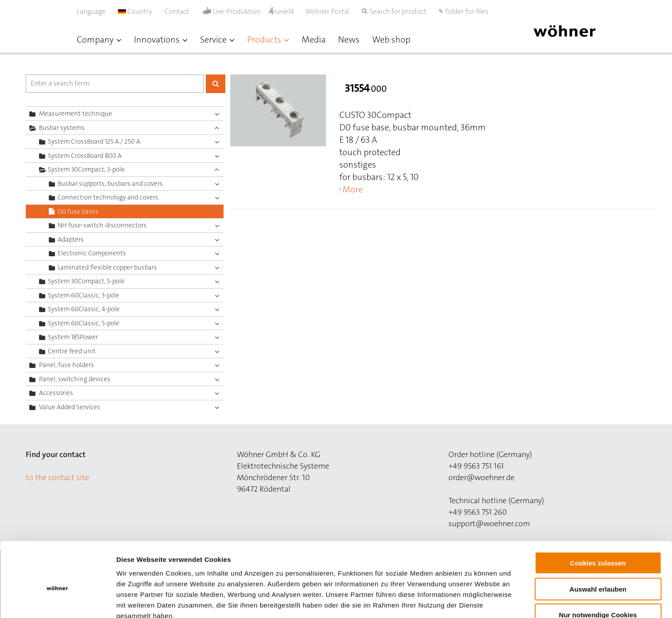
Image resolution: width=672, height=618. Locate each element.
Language (91, 11)
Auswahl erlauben (598, 545)
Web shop (391, 39)
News (349, 39)
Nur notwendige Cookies (598, 571)
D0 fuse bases (78, 211)
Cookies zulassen (598, 519)
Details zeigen (472, 600)
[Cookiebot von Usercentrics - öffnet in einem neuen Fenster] (57, 601)
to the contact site (57, 477)
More (353, 189)
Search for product (398, 11)
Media (314, 39)
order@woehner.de (481, 477)
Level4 (285, 11)
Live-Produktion (236, 12)
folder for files (467, 11)
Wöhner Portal (327, 11)
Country (135, 11)
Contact (177, 11)
